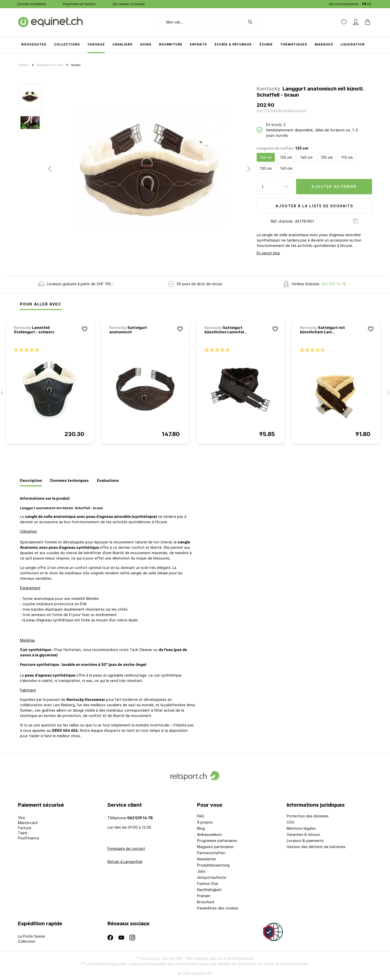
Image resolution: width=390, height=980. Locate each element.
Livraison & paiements (305, 841)
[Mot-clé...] (202, 22)
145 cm (286, 168)
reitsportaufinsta (212, 877)
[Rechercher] (253, 22)
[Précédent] (50, 169)
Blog (201, 828)
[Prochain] (249, 169)
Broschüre (206, 902)
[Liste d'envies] (344, 22)
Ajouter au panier (334, 186)
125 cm (266, 157)
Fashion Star (208, 884)
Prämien (204, 896)
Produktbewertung (213, 865)
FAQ (201, 816)
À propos (205, 822)
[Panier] (366, 22)
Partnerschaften (211, 853)
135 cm (286, 157)
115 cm (347, 157)
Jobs (201, 871)
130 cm (266, 168)
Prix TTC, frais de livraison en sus (281, 110)
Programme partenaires (217, 841)
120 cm (327, 157)
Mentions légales (301, 828)
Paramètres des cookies (218, 908)
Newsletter (207, 859)
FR (364, 3)
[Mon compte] (356, 22)
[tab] (31, 481)
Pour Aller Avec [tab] (41, 304)
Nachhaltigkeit (209, 890)
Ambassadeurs (209, 834)
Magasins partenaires (215, 847)
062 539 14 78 (334, 284)
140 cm (306, 157)
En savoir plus (268, 253)
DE (369, 3)
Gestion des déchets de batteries (316, 847)
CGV (290, 822)
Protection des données (308, 816)
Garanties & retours (303, 834)
